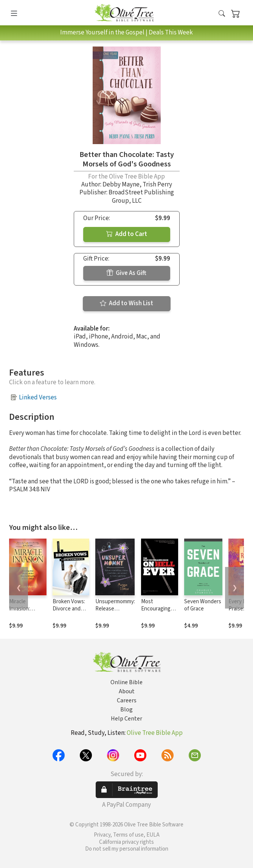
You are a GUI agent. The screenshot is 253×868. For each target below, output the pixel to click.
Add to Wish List (126, 303)
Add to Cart (127, 234)
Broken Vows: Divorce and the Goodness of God (69, 612)
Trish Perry (157, 185)
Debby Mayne (121, 185)
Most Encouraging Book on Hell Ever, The (156, 612)
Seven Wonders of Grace (203, 605)
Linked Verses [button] (38, 398)
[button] (222, 14)
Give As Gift (126, 273)
